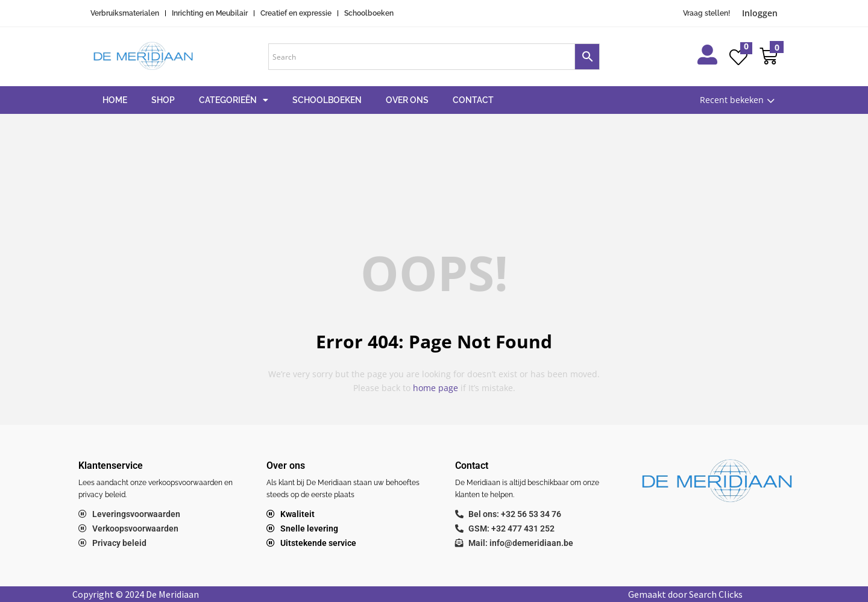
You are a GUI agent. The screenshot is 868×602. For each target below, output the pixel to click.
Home (115, 100)
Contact (473, 100)
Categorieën (234, 100)
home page (436, 388)
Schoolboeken (327, 100)
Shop (163, 100)
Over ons (407, 100)
